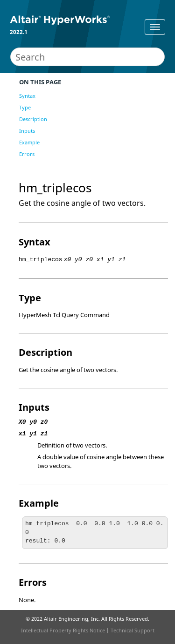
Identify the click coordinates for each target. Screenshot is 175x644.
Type (25, 107)
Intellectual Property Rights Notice (63, 630)
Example (29, 142)
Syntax (27, 96)
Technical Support (133, 630)
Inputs (27, 131)
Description (33, 119)
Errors (27, 154)
